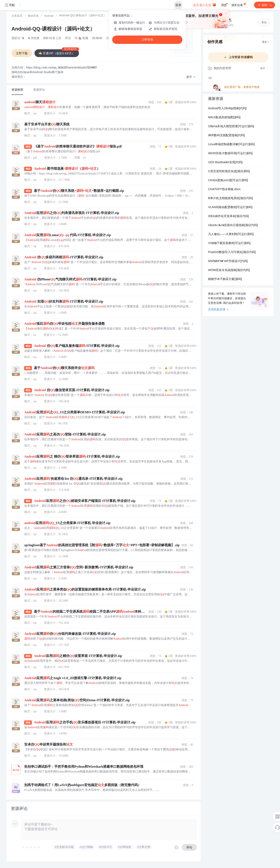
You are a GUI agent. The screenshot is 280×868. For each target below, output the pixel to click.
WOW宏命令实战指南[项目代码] (229, 270)
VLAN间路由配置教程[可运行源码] (230, 207)
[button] (191, 77)
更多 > (266, 42)
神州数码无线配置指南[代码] (227, 136)
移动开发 (33, 16)
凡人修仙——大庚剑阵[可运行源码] (231, 234)
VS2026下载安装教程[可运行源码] (229, 243)
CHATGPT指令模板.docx (224, 190)
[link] (17, 16)
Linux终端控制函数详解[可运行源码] (231, 145)
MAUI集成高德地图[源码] (224, 118)
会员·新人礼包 (204, 5)
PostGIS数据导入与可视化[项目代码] (232, 252)
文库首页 (17, 16)
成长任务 (239, 4)
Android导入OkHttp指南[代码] (227, 109)
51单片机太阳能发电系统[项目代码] (230, 199)
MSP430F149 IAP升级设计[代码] (228, 261)
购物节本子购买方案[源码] (225, 279)
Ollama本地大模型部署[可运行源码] (231, 127)
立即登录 (147, 40)
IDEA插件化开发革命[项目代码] (228, 216)
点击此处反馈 (218, 310)
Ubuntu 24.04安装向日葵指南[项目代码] (233, 225)
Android (49, 16)
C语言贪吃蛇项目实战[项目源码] (229, 172)
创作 (265, 5)
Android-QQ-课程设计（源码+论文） (53, 29)
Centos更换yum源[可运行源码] (228, 181)
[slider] (31, 847)
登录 (178, 5)
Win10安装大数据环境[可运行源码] (230, 154)
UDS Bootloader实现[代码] (225, 163)
